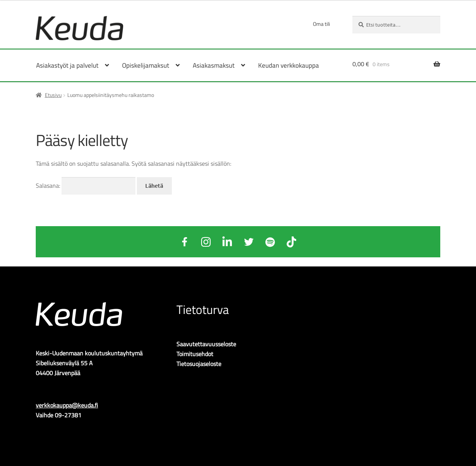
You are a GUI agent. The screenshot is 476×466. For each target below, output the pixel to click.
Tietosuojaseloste (199, 364)
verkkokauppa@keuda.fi (67, 405)
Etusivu (53, 95)
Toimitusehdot (195, 354)
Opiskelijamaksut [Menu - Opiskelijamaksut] (146, 65)
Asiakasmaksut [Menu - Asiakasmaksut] (214, 65)
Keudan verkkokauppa (289, 65)
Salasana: (86, 185)
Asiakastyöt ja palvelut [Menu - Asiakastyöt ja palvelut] (67, 65)
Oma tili (321, 24)
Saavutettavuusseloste (206, 344)
